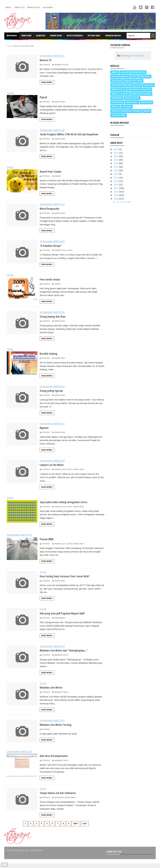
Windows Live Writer (53, 692)
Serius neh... (60, 102)
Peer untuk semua (52, 284)
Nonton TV (47, 60)
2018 (116, 163)
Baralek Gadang (50, 358)
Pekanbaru (60, 622)
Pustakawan (117, 102)
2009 (116, 195)
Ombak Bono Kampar (141, 94)
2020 (116, 156)
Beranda (12, 35)
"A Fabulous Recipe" (53, 250)
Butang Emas (94, 35)
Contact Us (19, 7)
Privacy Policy (34, 7)
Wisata (147, 111)
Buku (134, 76)
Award (58, 181)
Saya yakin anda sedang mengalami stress (68, 506)
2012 (116, 185)
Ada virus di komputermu (57, 760)
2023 (116, 149)
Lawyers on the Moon (54, 469)
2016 (116, 170)
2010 (116, 192)
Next (76, 828)
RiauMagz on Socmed (132, 56)
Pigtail (44, 97)
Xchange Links (119, 115)
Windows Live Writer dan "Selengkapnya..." (69, 655)
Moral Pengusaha (51, 213)
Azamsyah (41, 35)
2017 (116, 167)
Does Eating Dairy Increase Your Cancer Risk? (70, 581)
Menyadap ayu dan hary (140, 89)
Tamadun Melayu (113, 35)
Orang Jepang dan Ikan (55, 321)
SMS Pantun (146, 102)
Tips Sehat (127, 107)
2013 (116, 181)
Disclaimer (48, 7)
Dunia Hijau (145, 76)
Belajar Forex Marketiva (133, 72)
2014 (116, 178)
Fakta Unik (117, 81)
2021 (116, 153)
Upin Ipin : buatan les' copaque (126, 111)
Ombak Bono (56, 35)
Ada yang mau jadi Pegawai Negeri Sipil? (67, 618)
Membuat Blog (61, 65)
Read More (47, 82)
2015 (116, 174)
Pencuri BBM (48, 543)
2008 (116, 199)
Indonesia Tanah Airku (65, 802)
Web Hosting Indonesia (18, 855)
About (9, 7)
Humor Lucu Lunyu (63, 255)
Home (9, 46)
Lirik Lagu (149, 85)
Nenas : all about (120, 94)
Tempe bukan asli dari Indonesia (62, 797)
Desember (121, 202)
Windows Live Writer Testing (59, 729)
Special (115, 107)
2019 (116, 160)
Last (85, 828)
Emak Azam (26, 35)
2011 (116, 188)
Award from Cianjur (53, 176)
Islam (138, 85)
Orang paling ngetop (53, 395)
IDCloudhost (37, 855)
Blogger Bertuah (120, 76)
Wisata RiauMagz (75, 35)
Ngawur (45, 432)
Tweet (5, 864)
